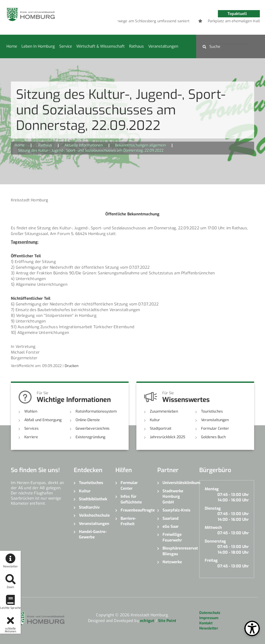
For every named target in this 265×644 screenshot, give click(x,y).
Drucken (72, 366)
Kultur (155, 420)
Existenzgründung (90, 437)
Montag (212, 489)
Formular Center (215, 429)
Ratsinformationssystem (96, 411)
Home (12, 46)
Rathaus (137, 46)
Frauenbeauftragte (135, 510)
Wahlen (31, 411)
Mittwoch (213, 528)
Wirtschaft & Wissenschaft (101, 46)
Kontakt (206, 623)
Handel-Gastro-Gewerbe (93, 534)
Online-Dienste (88, 420)
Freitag (211, 560)
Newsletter (209, 628)
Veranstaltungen (163, 46)
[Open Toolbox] (252, 628)
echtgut (147, 621)
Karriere (31, 437)
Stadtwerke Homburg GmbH (173, 497)
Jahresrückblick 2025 (168, 437)
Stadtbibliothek (93, 499)
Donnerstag (215, 541)
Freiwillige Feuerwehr (172, 537)
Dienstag (213, 508)
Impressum (209, 618)
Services (31, 429)
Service (66, 46)
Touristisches (212, 411)
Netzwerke (172, 562)
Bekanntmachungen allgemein (141, 145)
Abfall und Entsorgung (43, 420)
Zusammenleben (164, 411)
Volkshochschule (93, 515)
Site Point (167, 621)
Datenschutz (210, 613)
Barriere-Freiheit (128, 521)
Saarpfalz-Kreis (176, 510)
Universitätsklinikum (177, 483)
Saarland (171, 518)
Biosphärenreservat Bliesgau (177, 551)
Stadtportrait (161, 429)
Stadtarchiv (89, 507)
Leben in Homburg (38, 46)
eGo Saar (171, 526)
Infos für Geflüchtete (131, 499)
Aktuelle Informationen (84, 145)
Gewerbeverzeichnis (93, 429)
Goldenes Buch (213, 437)
